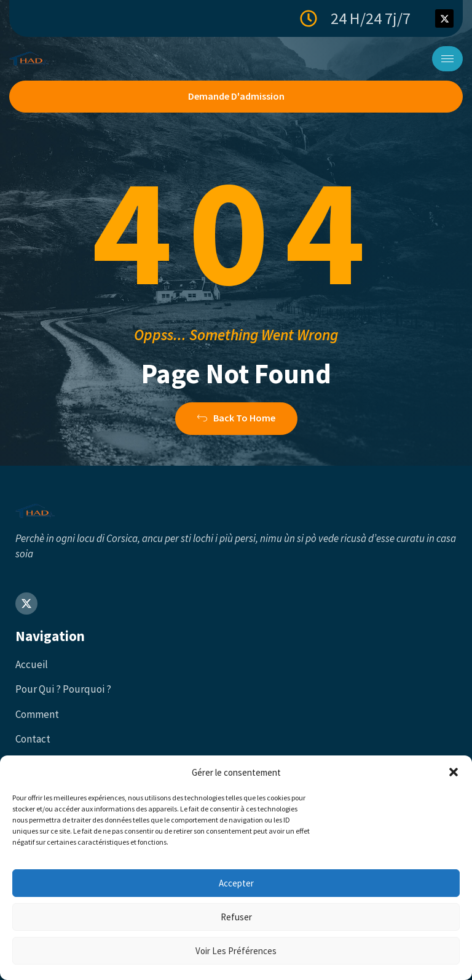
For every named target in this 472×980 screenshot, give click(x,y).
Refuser (236, 917)
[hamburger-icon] (447, 59)
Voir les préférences (236, 951)
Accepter (236, 883)
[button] (454, 772)
